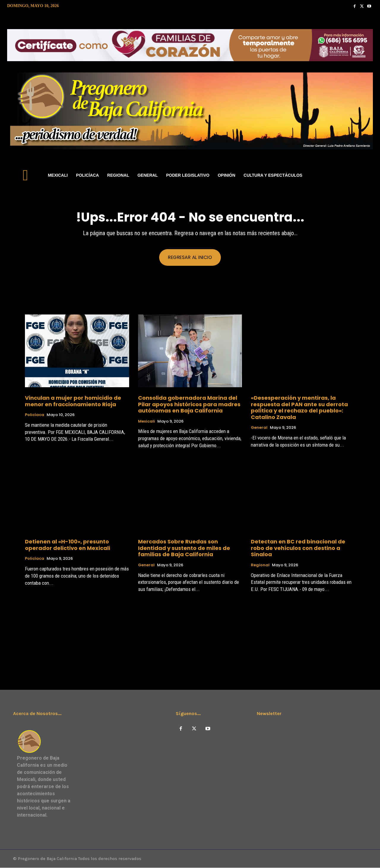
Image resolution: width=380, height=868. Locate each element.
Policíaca (35, 415)
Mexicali (147, 421)
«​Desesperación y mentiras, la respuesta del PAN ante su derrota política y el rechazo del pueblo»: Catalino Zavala (299, 407)
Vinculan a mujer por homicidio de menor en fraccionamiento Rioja (73, 401)
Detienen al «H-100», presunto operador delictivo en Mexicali (68, 545)
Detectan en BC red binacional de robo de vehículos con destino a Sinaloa (298, 548)
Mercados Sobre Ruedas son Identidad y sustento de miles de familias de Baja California (184, 548)
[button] (366, 175)
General (259, 428)
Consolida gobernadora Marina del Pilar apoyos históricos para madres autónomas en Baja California (189, 404)
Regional (260, 565)
